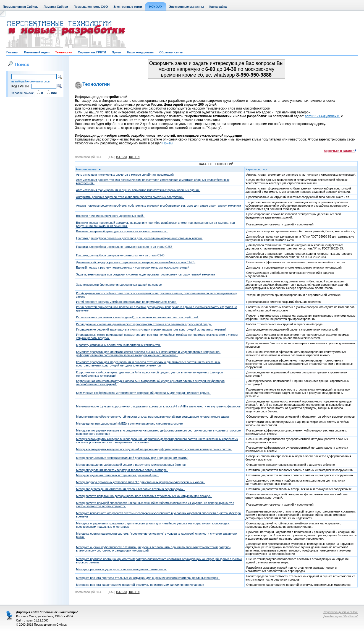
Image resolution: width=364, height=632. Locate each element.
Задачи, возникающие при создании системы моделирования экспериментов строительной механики (146, 274)
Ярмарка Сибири (56, 7)
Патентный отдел (37, 52)
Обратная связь (171, 52)
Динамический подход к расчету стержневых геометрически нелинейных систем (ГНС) (136, 262)
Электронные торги (128, 7)
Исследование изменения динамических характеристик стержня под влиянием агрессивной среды (144, 324)
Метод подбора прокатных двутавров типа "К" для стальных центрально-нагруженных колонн (141, 482)
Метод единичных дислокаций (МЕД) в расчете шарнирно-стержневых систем (130, 423)
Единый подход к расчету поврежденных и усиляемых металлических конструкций (133, 267)
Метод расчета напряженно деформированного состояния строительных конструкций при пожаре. (144, 496)
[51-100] (121, 157)
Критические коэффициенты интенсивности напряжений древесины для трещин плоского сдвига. (143, 393)
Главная (12, 52)
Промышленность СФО (91, 7)
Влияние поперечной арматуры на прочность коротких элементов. (122, 231)
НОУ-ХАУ (156, 7)
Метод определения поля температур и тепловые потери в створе (122, 470)
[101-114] (134, 157)
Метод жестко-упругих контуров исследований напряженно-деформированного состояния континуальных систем (154, 449)
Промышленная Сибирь (20, 7)
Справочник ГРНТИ (92, 52)
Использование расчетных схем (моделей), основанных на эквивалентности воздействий (138, 317)
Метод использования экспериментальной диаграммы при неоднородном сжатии (132, 458)
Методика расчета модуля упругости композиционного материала (121, 569)
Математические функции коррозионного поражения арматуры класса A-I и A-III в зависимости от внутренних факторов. (159, 406)
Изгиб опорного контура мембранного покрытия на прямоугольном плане (127, 302)
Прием (116, 52)
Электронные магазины (187, 7)
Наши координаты (140, 52)
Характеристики (259, 169)
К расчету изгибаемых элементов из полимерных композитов (118, 345)
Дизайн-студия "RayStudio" (341, 616)
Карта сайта (218, 7)
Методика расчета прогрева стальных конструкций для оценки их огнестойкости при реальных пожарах (148, 578)
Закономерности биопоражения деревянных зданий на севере (119, 285)
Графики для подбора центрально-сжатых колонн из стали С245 (121, 255)
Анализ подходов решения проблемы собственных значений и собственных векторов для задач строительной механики (159, 206)
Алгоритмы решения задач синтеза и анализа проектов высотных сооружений (130, 197)
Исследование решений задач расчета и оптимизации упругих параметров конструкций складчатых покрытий (152, 329)
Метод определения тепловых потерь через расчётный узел (118, 475)
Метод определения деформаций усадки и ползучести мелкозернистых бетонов (131, 465)
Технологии (64, 52)
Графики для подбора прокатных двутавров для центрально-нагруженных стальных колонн (139, 238)
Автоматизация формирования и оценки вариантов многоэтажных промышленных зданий (138, 190)
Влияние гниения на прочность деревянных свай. (110, 216)
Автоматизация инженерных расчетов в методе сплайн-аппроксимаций (125, 175)
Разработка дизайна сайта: (340, 612)
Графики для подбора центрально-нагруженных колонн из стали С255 (125, 247)
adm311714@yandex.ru (323, 116)
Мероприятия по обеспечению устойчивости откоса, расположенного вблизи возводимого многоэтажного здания (154, 417)
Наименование (88, 169)
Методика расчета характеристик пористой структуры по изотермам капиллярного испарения (140, 585)
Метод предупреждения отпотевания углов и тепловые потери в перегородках (130, 489)
